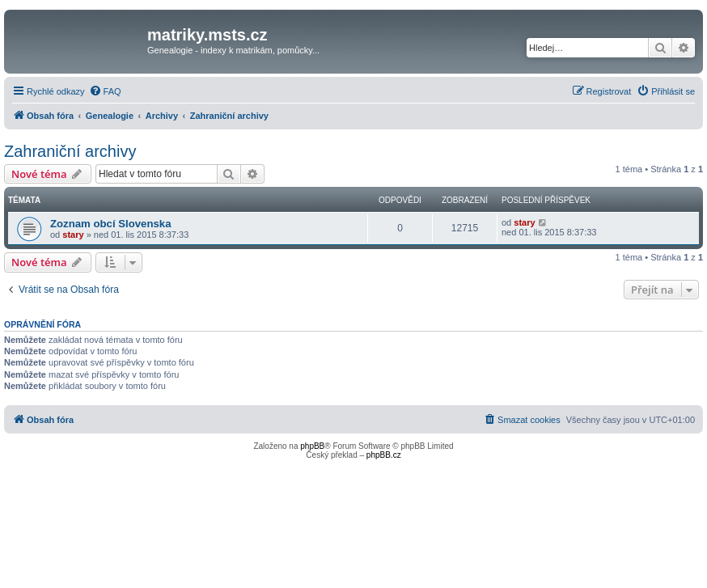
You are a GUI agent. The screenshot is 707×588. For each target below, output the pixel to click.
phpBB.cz (384, 455)
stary (73, 235)
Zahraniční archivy (70, 151)
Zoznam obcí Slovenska (111, 224)
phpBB (312, 446)
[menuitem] (105, 91)
